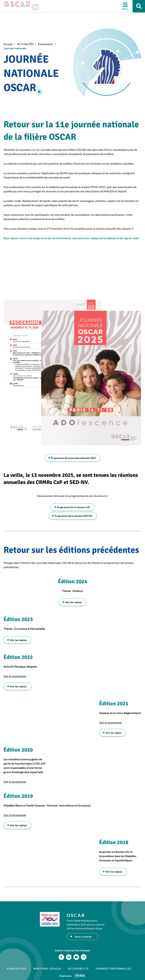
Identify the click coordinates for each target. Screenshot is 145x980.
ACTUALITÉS (25, 44)
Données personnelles (113, 969)
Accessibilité (78, 969)
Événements (46, 44)
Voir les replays (73, 602)
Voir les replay (113, 733)
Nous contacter (83, 937)
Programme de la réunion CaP (73, 507)
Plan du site (17, 969)
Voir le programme (15, 676)
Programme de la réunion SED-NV (73, 516)
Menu (125, 9)
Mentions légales (47, 969)
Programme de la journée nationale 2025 (73, 458)
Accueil (8, 44)
